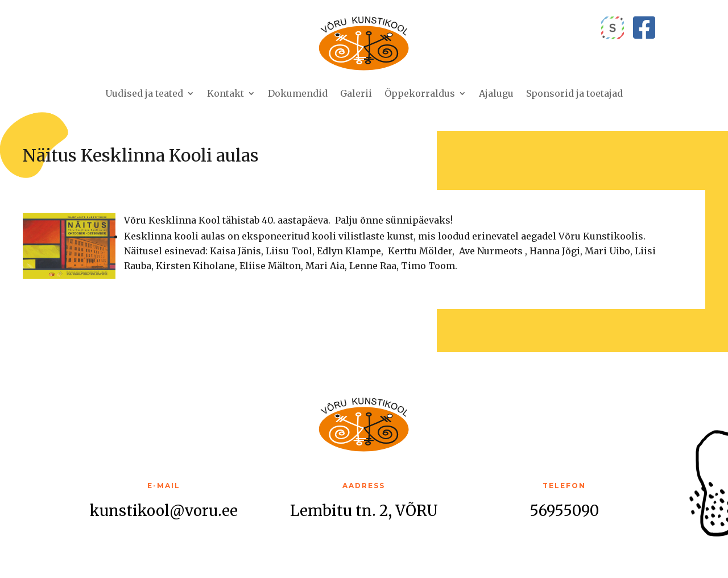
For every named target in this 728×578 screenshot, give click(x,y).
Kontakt (226, 93)
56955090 (564, 511)
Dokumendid (298, 93)
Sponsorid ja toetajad (574, 93)
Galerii (356, 93)
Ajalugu (496, 93)
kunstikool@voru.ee (164, 511)
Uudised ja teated (144, 93)
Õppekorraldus (420, 93)
